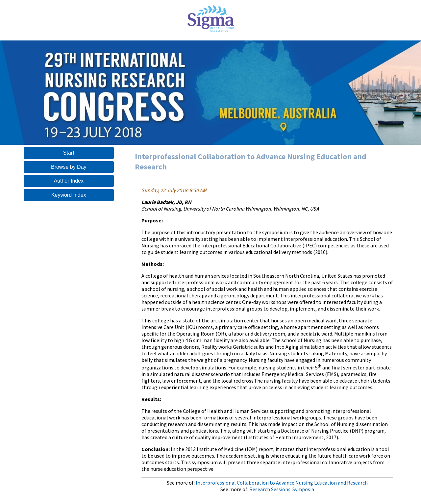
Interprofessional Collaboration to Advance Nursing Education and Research (282, 483)
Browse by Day (69, 167)
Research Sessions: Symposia (282, 489)
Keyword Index (69, 195)
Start (69, 153)
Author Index (69, 181)
